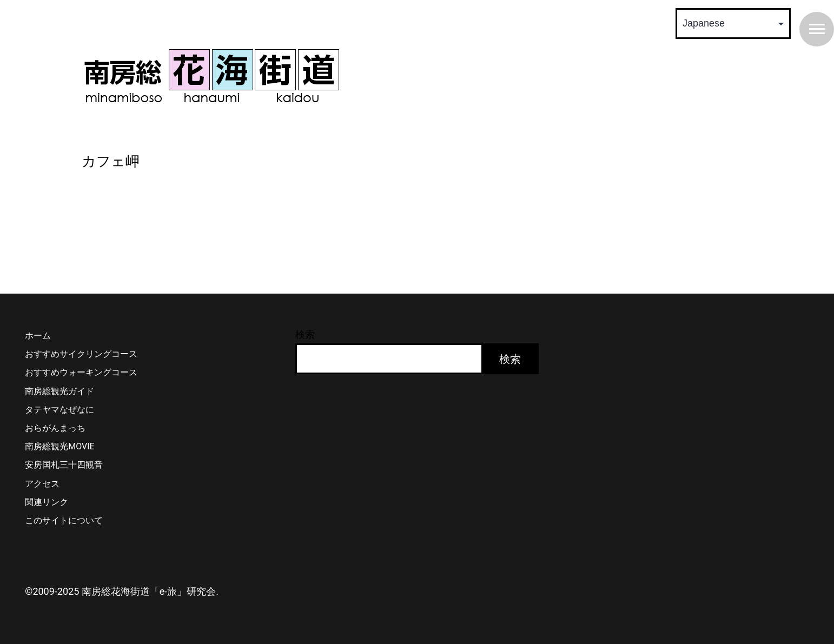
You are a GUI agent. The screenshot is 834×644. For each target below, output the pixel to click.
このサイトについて (64, 520)
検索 (305, 334)
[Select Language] (733, 24)
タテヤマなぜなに (59, 410)
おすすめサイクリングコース (81, 354)
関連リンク (47, 502)
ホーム (38, 336)
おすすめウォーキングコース (81, 372)
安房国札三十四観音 (64, 465)
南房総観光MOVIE (59, 446)
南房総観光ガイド (59, 391)
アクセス (42, 484)
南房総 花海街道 (211, 76)
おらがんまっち (55, 428)
